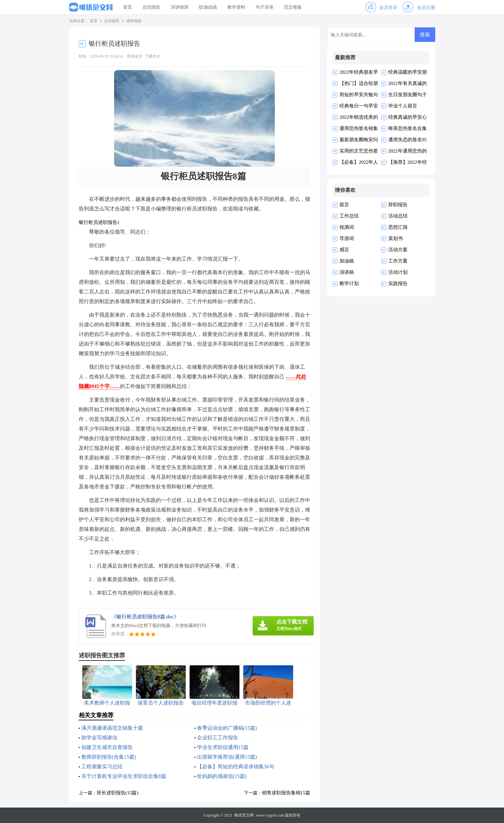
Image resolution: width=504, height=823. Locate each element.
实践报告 (398, 283)
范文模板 (293, 7)
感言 (344, 250)
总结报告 (151, 7)
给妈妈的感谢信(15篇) (222, 776)
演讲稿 (347, 272)
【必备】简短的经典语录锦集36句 (236, 767)
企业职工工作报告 (218, 738)
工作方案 (398, 261)
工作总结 (349, 216)
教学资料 (236, 7)
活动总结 (398, 216)
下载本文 (153, 56)
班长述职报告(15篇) (118, 793)
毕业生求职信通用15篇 (223, 747)
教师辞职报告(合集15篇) (109, 757)
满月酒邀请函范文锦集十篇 (112, 728)
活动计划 (398, 272)
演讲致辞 (180, 7)
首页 (128, 7)
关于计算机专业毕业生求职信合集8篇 (124, 776)
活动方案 (398, 250)
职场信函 (208, 7)
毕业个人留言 (403, 106)
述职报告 (134, 21)
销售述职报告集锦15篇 (286, 793)
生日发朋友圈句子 (408, 95)
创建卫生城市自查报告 (107, 747)
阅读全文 (135, 56)
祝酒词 (347, 227)
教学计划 (349, 283)
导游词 (347, 238)
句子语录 (265, 7)
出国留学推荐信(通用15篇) (227, 757)
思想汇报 (398, 227)
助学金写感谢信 (99, 738)
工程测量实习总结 (102, 767)
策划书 (396, 238)
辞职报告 (398, 205)
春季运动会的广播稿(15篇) (227, 728)
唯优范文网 (244, 815)
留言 (344, 205)
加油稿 (347, 261)
